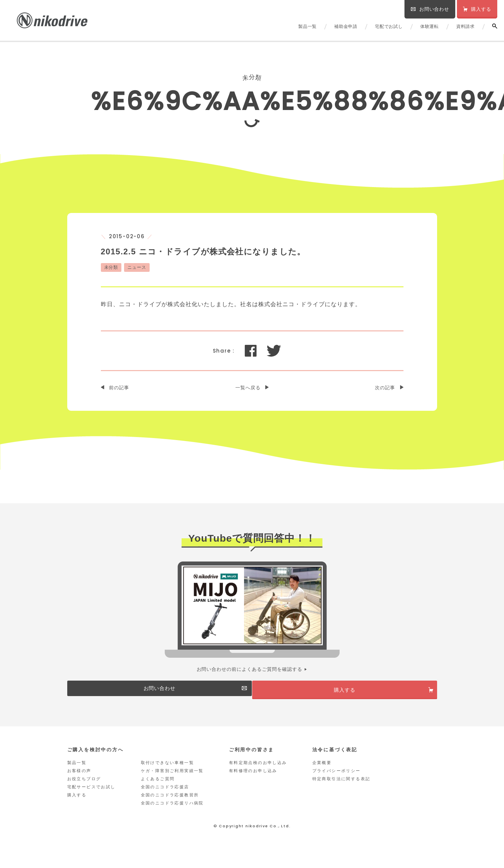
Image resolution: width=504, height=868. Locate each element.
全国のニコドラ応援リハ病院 (172, 810)
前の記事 (119, 388)
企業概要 (322, 770)
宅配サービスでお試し (91, 794)
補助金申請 (346, 26)
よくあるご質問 (158, 786)
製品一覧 (307, 26)
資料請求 (466, 26)
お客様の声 (79, 778)
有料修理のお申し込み (253, 778)
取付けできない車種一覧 (167, 770)
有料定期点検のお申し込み (258, 770)
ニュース (137, 267)
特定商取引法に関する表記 (341, 786)
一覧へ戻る (248, 388)
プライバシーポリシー (337, 778)
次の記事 (385, 388)
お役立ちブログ (84, 786)
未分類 (111, 267)
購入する (77, 802)
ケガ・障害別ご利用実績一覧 (172, 778)
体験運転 (430, 26)
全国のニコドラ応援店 (165, 794)
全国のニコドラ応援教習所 (170, 802)
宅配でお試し (389, 26)
